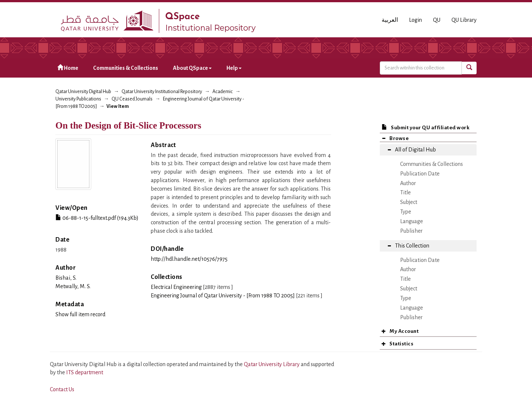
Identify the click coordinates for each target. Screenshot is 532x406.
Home (68, 68)
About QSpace (192, 68)
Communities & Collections (126, 68)
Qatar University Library (272, 364)
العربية (390, 20)
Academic (223, 92)
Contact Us (62, 389)
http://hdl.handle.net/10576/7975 (189, 259)
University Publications (78, 99)
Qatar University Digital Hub (83, 92)
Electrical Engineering (176, 287)
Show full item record (80, 314)
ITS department (85, 372)
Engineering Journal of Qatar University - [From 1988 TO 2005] (223, 296)
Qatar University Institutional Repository (162, 92)
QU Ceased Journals (132, 99)
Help (234, 68)
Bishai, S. (66, 278)
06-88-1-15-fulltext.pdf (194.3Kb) (97, 218)
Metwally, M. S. (73, 286)
